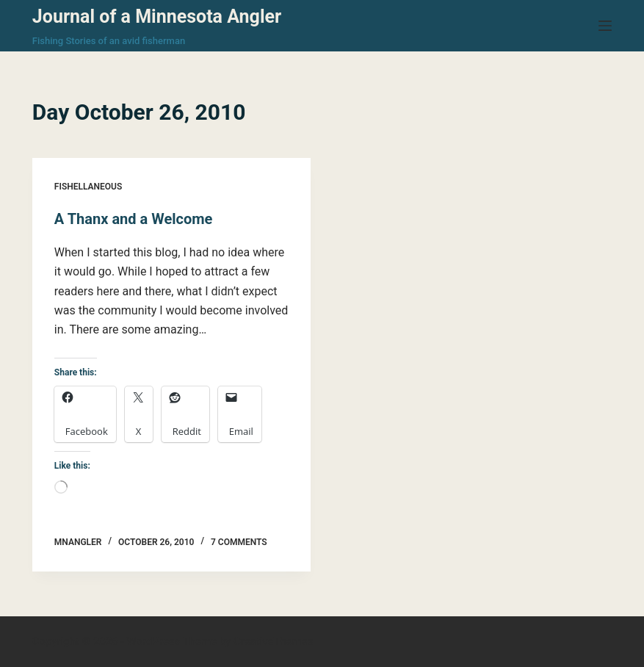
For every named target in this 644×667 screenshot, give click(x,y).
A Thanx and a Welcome (133, 219)
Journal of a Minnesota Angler (157, 17)
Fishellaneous (88, 187)
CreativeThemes (274, 641)
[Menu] (605, 26)
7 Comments (239, 542)
